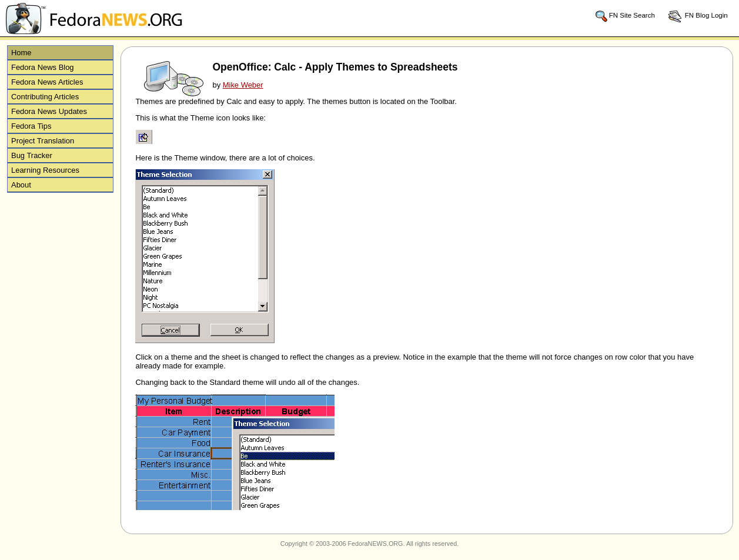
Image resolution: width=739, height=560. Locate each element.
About (21, 185)
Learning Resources (45, 170)
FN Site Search (625, 16)
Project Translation (43, 141)
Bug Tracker (32, 155)
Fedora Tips (31, 126)
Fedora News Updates (49, 111)
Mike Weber (243, 85)
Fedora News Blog (43, 67)
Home (21, 53)
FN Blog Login (698, 16)
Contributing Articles (45, 97)
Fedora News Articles (47, 82)
